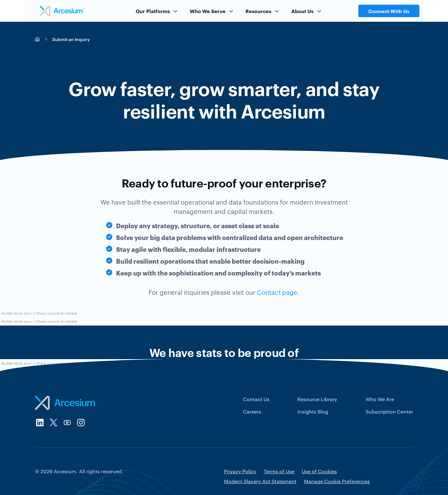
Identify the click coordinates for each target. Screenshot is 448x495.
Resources (263, 11)
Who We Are (380, 399)
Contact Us (256, 399)
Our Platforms (157, 11)
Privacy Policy (240, 471)
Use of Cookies (319, 471)
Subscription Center (389, 412)
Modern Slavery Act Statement (260, 481)
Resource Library (317, 399)
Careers (252, 412)
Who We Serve (212, 11)
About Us (307, 11)
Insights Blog (313, 412)
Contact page (277, 292)
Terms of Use (279, 471)
